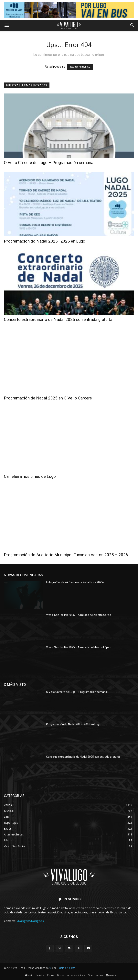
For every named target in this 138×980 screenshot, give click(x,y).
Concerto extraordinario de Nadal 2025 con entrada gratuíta (58, 320)
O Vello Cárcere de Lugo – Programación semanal (49, 163)
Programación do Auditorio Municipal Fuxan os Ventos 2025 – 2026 (66, 555)
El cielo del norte (66, 968)
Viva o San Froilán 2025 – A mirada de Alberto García (79, 615)
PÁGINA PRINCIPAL (80, 67)
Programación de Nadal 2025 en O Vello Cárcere (48, 398)
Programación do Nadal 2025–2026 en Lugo (45, 241)
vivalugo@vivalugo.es (30, 921)
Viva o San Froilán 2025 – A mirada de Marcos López (79, 647)
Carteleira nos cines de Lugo (30, 476)
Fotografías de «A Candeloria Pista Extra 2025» (75, 582)
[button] (7, 25)
